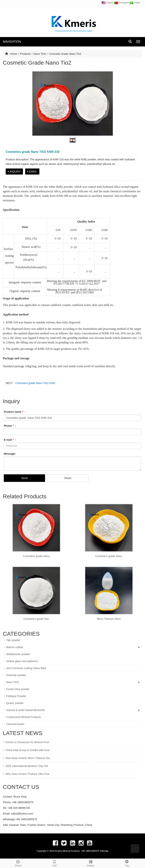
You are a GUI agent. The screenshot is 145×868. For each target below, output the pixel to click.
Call (55, 863)
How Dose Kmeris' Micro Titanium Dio (28, 758)
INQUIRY (14, 172)
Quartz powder (15, 703)
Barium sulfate (15, 647)
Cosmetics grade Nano (36, 556)
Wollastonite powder (18, 654)
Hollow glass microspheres (22, 661)
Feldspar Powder (16, 696)
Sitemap (104, 851)
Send (25, 478)
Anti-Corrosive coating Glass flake (26, 668)
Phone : (10, 426)
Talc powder (13, 640)
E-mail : (10, 440)
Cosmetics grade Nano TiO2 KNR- (36, 383)
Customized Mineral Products (24, 717)
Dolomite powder (16, 675)
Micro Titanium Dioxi (109, 619)
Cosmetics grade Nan (36, 619)
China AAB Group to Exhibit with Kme (28, 750)
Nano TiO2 (40, 54)
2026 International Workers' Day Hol (27, 766)
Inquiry (91, 863)
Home (14, 54)
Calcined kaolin (15, 724)
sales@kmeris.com (22, 814)
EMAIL (32, 172)
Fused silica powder (18, 689)
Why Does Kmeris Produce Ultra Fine (28, 774)
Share (18, 863)
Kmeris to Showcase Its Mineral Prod (27, 742)
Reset (68, 478)
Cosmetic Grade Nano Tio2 (65, 54)
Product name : (15, 412)
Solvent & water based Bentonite (25, 710)
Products (25, 54)
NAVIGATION (12, 42)
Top (127, 863)
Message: (10, 454)
